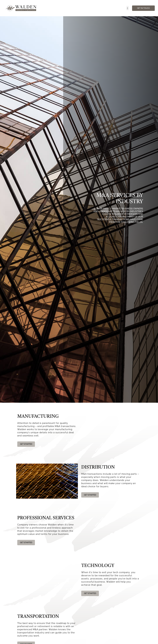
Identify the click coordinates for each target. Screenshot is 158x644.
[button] (128, 8)
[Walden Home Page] (21, 8)
